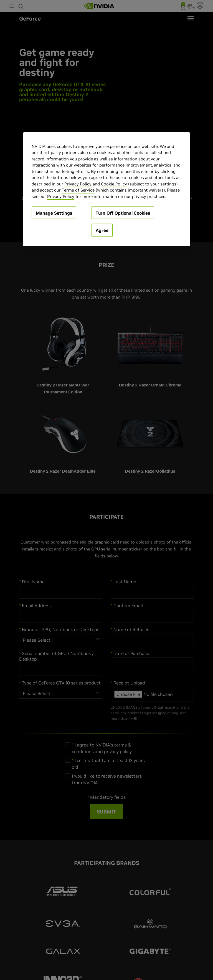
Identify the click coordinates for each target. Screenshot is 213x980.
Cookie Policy (114, 184)
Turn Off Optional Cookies (123, 213)
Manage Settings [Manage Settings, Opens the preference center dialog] (54, 213)
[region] (106, 189)
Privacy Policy (78, 184)
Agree (102, 230)
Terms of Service (78, 190)
